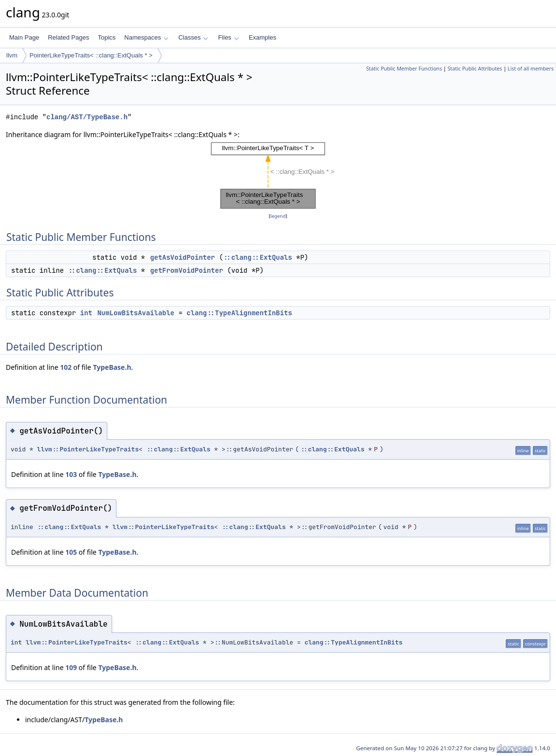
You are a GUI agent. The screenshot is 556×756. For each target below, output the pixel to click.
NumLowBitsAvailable (136, 313)
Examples (263, 37)
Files (228, 37)
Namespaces (146, 37)
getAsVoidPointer (183, 257)
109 (71, 667)
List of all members (531, 69)
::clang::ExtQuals (258, 257)
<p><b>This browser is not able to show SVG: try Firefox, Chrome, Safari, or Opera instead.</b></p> (278, 175)
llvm (12, 55)
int (86, 313)
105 (71, 552)
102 (66, 367)
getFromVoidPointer (187, 270)
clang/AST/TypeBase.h (87, 117)
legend (278, 216)
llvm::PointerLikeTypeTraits (88, 449)
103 (71, 474)
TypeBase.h (112, 367)
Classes (193, 37)
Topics (107, 37)
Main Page (24, 37)
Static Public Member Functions (404, 69)
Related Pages (68, 37)
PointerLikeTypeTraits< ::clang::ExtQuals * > (91, 55)
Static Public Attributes (475, 69)
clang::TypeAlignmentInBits (239, 313)
